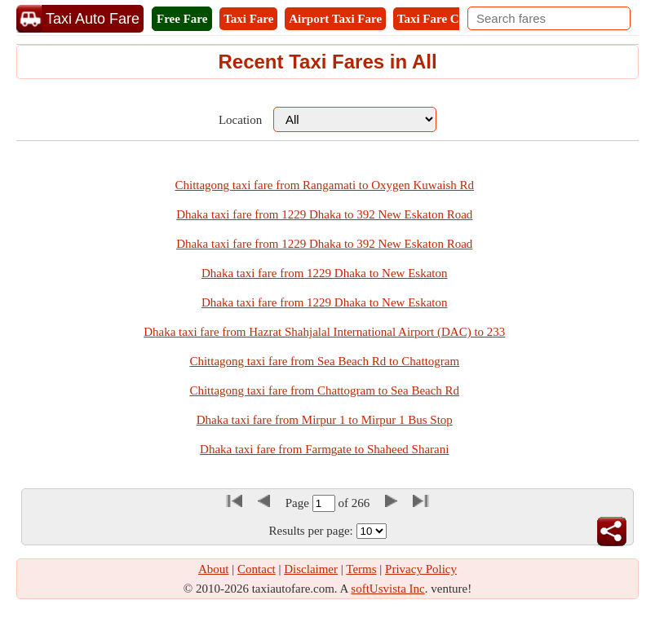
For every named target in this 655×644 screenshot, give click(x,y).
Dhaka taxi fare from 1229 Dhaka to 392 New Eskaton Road (324, 214)
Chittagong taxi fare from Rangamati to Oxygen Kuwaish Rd (324, 185)
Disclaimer (311, 569)
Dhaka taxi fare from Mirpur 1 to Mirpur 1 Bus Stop (325, 420)
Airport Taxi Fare (335, 19)
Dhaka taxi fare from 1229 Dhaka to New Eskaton (325, 273)
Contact (257, 569)
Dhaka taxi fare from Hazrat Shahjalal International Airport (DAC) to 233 (324, 332)
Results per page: (310, 531)
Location (240, 120)
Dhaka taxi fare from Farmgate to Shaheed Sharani (324, 449)
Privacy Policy (421, 569)
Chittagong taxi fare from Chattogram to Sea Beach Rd (324, 390)
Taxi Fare (248, 19)
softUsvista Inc (387, 589)
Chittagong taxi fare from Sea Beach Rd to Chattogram (324, 361)
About (214, 569)
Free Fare (182, 19)
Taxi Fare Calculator (451, 19)
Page (299, 503)
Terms (361, 569)
